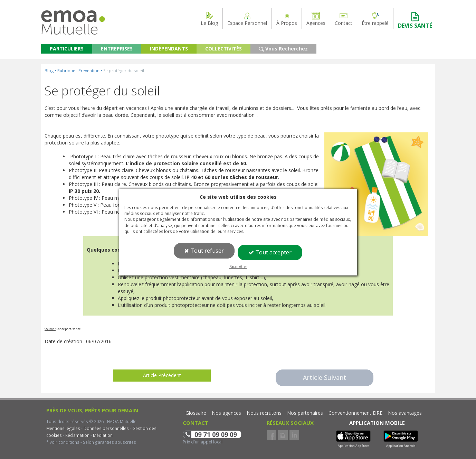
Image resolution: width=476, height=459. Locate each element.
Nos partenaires (305, 413)
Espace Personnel (247, 19)
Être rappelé (375, 19)
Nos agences (226, 413)
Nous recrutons (264, 413)
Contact (344, 19)
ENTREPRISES (117, 49)
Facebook (272, 435)
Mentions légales (63, 428)
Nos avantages (405, 413)
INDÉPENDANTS (169, 49)
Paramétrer (238, 266)
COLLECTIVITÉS (223, 49)
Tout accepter (270, 252)
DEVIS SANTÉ (415, 20)
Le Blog (209, 19)
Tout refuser (204, 251)
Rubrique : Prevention (78, 71)
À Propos (287, 19)
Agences (316, 19)
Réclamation (77, 435)
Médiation (102, 435)
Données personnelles (106, 428)
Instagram (283, 435)
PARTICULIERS (67, 49)
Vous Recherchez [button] (283, 49)
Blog (49, 71)
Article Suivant (325, 377)
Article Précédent (162, 375)
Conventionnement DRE (355, 413)
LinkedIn (294, 435)
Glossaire (196, 413)
